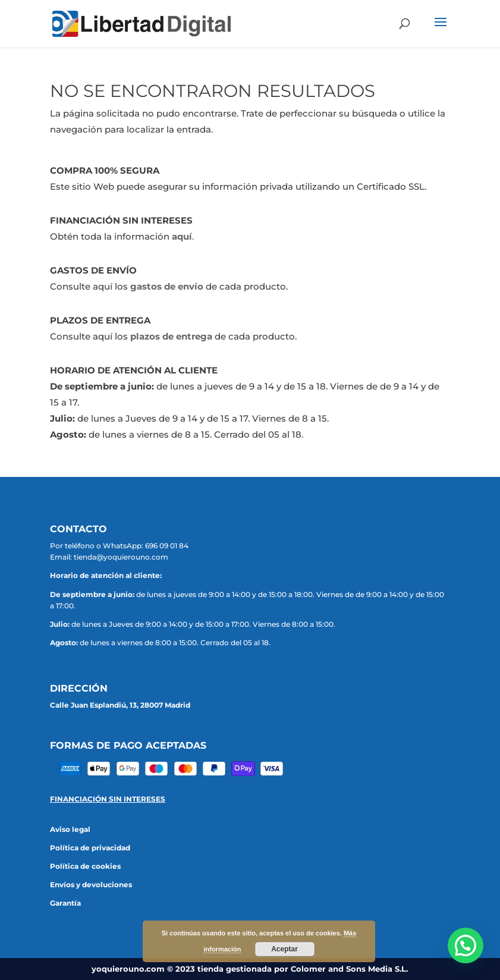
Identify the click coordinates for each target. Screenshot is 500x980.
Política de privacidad (90, 848)
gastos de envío (167, 286)
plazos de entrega (171, 336)
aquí (182, 236)
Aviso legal (70, 829)
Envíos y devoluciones (91, 885)
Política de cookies (85, 866)
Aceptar (284, 949)
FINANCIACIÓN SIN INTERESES (108, 799)
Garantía (65, 903)
